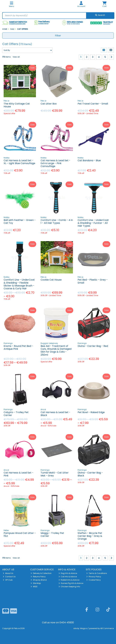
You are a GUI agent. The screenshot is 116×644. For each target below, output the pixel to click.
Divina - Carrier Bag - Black (90, 474)
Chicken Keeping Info (69, 587)
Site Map (36, 583)
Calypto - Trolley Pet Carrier (16, 414)
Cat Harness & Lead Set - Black (56, 414)
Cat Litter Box (49, 104)
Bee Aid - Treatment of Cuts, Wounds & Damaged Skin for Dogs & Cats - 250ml (56, 350)
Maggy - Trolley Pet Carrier (52, 535)
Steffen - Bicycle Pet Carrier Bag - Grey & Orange (90, 536)
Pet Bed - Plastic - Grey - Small (93, 281)
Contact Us (9, 577)
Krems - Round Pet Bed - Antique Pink (18, 347)
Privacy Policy (94, 577)
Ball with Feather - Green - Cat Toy (20, 222)
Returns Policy (38, 577)
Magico (84, 628)
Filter (58, 36)
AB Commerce (107, 628)
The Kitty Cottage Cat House (17, 105)
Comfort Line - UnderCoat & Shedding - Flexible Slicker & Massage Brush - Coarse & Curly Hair (19, 284)
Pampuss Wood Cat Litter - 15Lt (20, 535)
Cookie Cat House (51, 280)
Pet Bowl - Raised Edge (91, 412)
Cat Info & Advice (68, 577)
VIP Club (8, 580)
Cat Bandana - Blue (89, 160)
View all (16, 57)
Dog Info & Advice (68, 573)
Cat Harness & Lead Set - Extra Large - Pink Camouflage (56, 163)
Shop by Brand (39, 580)
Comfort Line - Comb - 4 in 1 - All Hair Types (57, 222)
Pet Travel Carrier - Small (93, 104)
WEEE (34, 587)
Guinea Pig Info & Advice (71, 583)
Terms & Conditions (97, 573)
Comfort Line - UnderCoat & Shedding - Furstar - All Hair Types (93, 223)
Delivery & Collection (41, 573)
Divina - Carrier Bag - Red (93, 346)
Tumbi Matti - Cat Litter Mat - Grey (55, 474)
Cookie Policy (94, 580)
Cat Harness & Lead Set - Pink (19, 474)
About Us (8, 573)
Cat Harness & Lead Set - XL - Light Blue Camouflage (19, 162)
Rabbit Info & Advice (69, 580)
